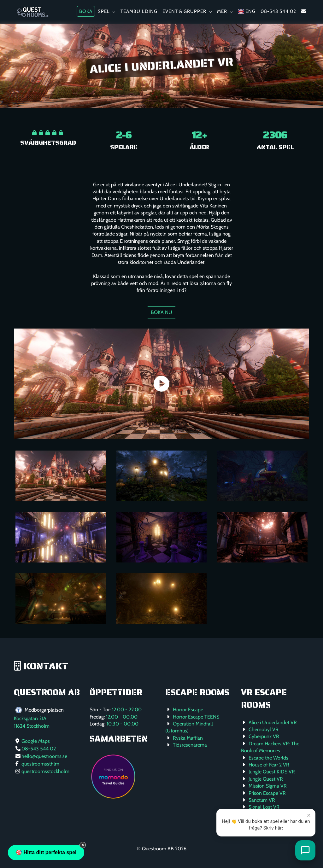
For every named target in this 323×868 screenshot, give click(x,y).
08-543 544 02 (278, 11)
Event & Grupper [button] (187, 11)
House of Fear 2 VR (269, 765)
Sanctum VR (262, 800)
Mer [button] (225, 11)
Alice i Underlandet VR (273, 722)
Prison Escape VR (267, 793)
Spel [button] (107, 11)
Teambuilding (139, 11)
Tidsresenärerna (190, 745)
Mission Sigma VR (268, 786)
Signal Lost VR (264, 807)
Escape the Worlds (268, 758)
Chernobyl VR (264, 729)
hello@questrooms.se (44, 756)
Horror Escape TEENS (196, 717)
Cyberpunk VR (264, 736)
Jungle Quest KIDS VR (272, 772)
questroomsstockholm (45, 771)
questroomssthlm (40, 764)
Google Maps (36, 741)
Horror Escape (188, 710)
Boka (86, 11)
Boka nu (161, 312)
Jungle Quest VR (266, 779)
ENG (247, 12)
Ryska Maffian (188, 738)
